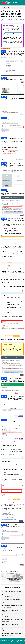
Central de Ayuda (9, 2)
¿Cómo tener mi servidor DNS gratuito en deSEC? (12, 611)
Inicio (4, 8)
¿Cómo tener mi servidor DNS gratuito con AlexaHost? (12, 625)
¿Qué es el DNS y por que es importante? (12, 592)
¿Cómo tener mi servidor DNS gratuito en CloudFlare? (12, 616)
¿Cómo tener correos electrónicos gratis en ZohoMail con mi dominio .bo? (12, 634)
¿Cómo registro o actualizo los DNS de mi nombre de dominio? (12, 606)
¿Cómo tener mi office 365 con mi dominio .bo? (12, 630)
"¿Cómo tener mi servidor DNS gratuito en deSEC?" (12, 41)
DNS (9, 8)
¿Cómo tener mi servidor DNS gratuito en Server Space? (12, 620)
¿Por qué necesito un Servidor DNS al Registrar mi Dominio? (11, 596)
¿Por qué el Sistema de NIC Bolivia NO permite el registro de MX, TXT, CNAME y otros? (12, 601)
